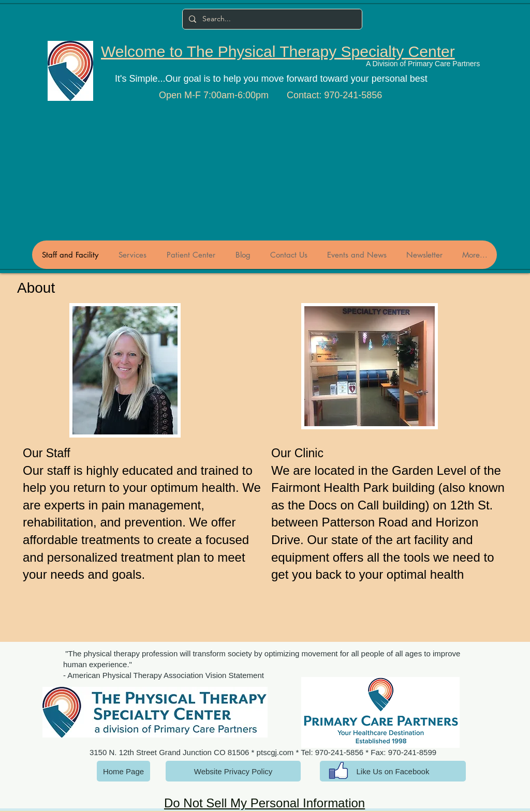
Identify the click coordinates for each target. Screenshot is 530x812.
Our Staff (47, 453)
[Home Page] (123, 771)
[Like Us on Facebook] (393, 771)
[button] (125, 370)
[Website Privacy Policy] (233, 771)
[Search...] (271, 19)
